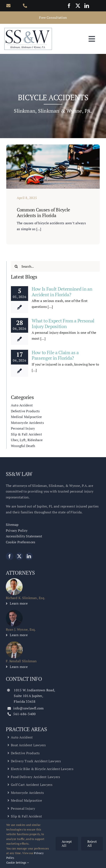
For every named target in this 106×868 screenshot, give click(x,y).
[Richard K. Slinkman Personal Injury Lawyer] (13, 580)
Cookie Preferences (19, 542)
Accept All (67, 843)
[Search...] (55, 266)
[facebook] (69, 6)
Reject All (92, 843)
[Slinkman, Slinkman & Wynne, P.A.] (28, 29)
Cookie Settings (18, 863)
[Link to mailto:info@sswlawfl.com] (10, 6)
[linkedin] (87, 6)
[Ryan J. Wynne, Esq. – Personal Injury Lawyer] (13, 612)
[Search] (16, 266)
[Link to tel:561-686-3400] (27, 6)
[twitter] (78, 6)
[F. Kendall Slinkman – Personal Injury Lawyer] (13, 643)
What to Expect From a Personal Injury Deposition (63, 323)
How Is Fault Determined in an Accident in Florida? (62, 292)
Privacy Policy (15, 530)
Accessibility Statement (22, 536)
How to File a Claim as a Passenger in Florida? (55, 355)
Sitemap (11, 525)
